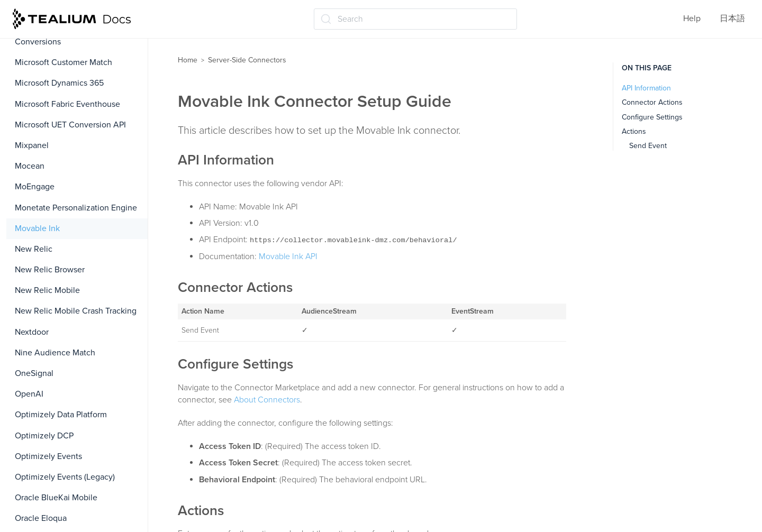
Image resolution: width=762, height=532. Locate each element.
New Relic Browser (50, 270)
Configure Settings (652, 117)
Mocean (30, 166)
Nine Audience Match (55, 353)
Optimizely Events (48, 456)
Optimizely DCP (44, 436)
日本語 (732, 19)
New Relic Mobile (47, 290)
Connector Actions (652, 102)
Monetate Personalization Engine (76, 208)
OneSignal (34, 373)
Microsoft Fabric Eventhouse (67, 104)
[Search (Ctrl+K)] (415, 19)
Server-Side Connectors (247, 60)
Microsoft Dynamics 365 (59, 83)
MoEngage (35, 187)
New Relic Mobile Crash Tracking (76, 311)
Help (692, 19)
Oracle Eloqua (41, 518)
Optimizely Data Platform (61, 415)
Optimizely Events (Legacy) (65, 477)
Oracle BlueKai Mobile (56, 498)
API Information (646, 88)
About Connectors (267, 400)
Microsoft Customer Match (63, 62)
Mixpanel (32, 145)
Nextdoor (32, 332)
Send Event (648, 146)
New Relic (34, 249)
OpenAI (29, 394)
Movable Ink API (288, 256)
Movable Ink (37, 228)
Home (188, 60)
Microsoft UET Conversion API (70, 125)
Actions (634, 131)
